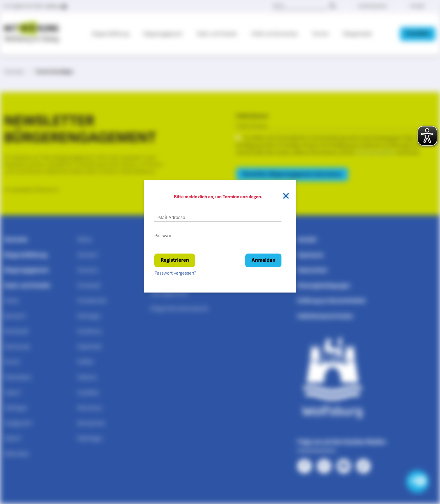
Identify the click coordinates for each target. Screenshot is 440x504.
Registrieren (175, 260)
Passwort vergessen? (175, 273)
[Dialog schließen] (286, 196)
